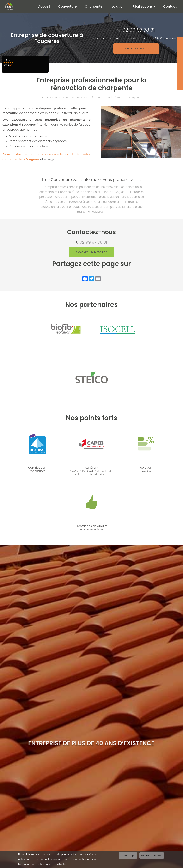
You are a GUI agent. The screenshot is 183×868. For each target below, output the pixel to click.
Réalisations (145, 6)
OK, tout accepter (128, 856)
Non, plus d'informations (152, 856)
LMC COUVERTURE (52, 97)
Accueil (48, 6)
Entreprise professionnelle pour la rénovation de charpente (109, 97)
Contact (170, 6)
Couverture (71, 6)
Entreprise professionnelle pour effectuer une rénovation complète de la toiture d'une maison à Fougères (91, 207)
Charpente (96, 6)
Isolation (119, 6)
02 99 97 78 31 (93, 242)
